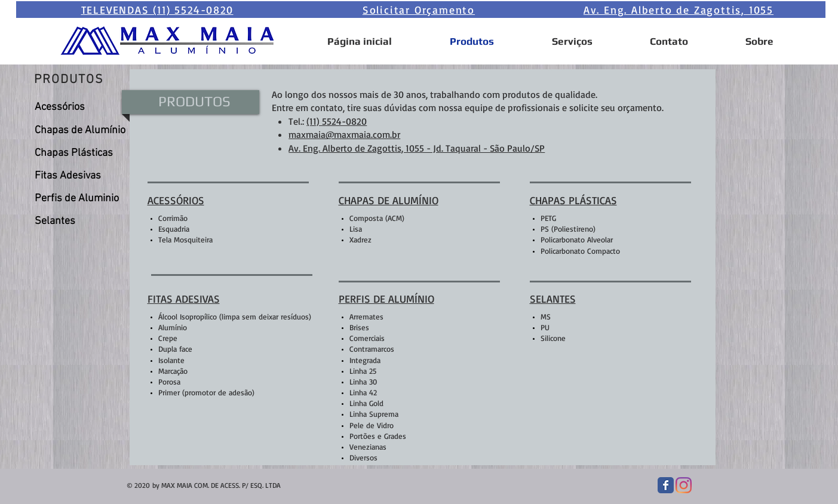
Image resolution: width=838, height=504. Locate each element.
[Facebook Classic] (666, 485)
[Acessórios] (80, 107)
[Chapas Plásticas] (80, 153)
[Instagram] (684, 485)
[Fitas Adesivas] (80, 176)
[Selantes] (80, 222)
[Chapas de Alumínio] (80, 131)
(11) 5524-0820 (337, 121)
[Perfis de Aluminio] (80, 199)
